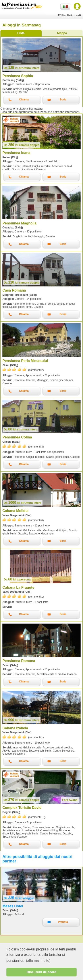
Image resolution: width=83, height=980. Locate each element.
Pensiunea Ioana (16, 153)
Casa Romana (14, 290)
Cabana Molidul (15, 511)
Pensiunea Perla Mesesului (25, 361)
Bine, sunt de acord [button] (42, 972)
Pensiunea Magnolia (19, 223)
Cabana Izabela (15, 728)
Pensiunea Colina (17, 437)
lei (22, 68)
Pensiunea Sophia (18, 76)
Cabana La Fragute (18, 587)
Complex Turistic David (22, 808)
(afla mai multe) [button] (38, 961)
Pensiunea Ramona (19, 661)
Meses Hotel (13, 906)
